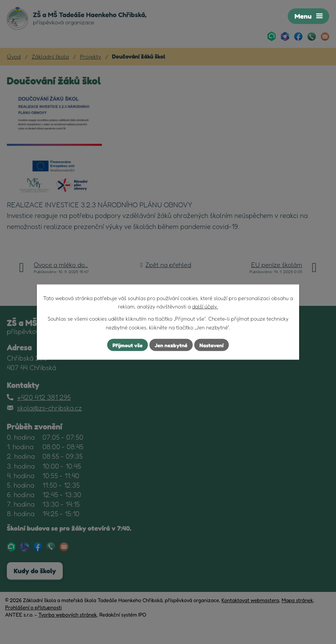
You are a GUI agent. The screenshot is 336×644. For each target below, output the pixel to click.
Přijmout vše (128, 345)
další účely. (205, 306)
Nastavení (212, 345)
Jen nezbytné (171, 345)
